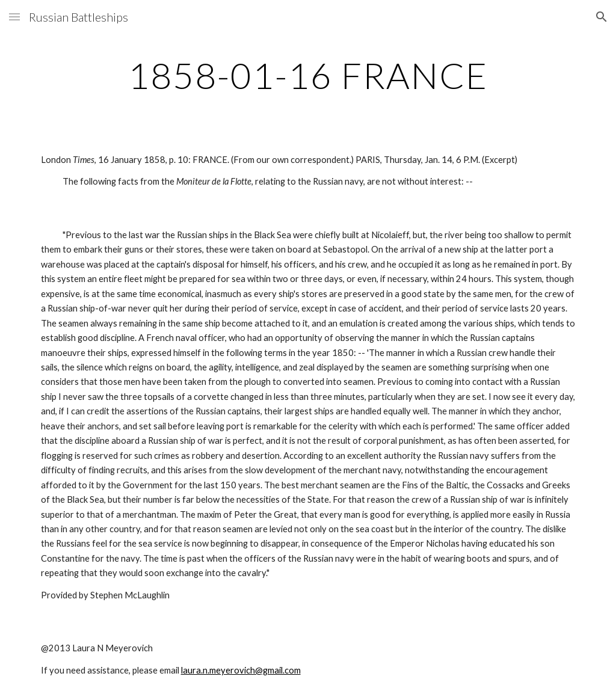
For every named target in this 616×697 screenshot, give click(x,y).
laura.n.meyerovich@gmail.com (241, 670)
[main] (308, 75)
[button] (14, 17)
